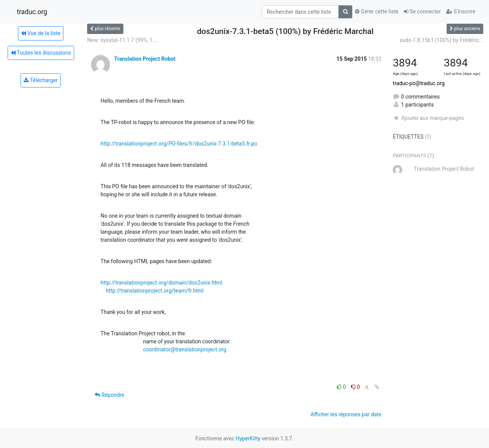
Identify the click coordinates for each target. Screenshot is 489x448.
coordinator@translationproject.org (185, 349)
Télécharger (41, 80)
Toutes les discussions (41, 53)
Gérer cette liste (377, 11)
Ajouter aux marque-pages (428, 118)
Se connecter (422, 11)
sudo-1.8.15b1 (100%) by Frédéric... (441, 40)
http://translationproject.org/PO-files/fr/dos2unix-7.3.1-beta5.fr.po (179, 144)
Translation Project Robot (145, 59)
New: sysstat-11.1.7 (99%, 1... (122, 40)
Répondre (109, 395)
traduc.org (32, 12)
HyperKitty (248, 438)
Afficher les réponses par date (346, 414)
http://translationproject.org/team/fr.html (155, 291)
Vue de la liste (41, 33)
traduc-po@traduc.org (419, 83)
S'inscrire (461, 11)
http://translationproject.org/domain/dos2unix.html (161, 283)
